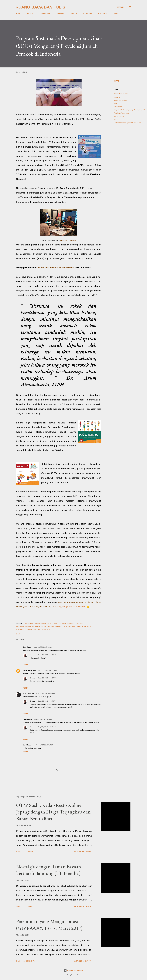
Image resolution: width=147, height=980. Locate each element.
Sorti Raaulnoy (29, 745)
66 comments (29, 961)
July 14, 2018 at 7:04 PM (43, 719)
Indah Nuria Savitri (30, 670)
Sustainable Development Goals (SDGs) (127, 123)
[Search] (120, 7)
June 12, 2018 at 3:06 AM (43, 647)
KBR (115, 103)
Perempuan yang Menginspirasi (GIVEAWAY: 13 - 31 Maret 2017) (49, 925)
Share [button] (116, 81)
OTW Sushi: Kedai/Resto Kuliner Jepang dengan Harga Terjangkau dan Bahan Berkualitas (53, 812)
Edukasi (74, 13)
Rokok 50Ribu (119, 116)
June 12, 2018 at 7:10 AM (48, 670)
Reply (26, 665)
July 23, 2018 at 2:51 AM (47, 727)
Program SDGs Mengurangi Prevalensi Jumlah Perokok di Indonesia (130, 111)
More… (116, 13)
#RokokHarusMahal (121, 94)
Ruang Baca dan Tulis (40, 7)
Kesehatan (88, 13)
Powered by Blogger (73, 970)
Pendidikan (118, 107)
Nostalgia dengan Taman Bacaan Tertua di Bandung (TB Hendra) (49, 870)
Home (18, 13)
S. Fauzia (33, 655)
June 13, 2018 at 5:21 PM (47, 701)
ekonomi (117, 97)
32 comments (29, 852)
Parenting (31, 13)
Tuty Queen (27, 647)
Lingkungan (45, 13)
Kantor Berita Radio (121, 100)
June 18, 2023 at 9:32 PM (45, 745)
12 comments (29, 906)
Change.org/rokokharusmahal (70, 606)
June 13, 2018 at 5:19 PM (47, 655)
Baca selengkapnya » (83, 852)
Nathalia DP (28, 719)
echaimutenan (28, 693)
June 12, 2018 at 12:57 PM (45, 693)
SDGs (116, 119)
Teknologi (60, 13)
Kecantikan (103, 13)
